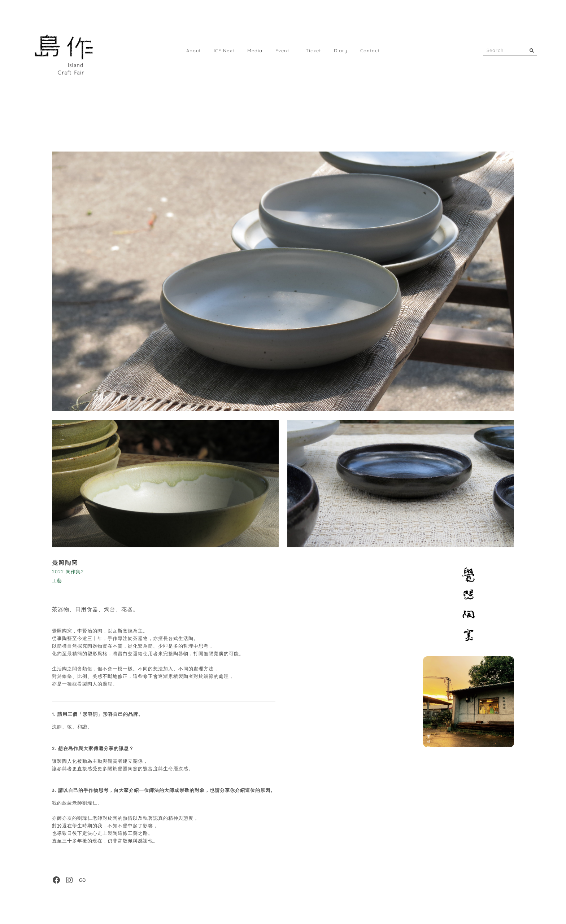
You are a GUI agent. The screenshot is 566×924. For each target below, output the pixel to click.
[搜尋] (532, 50)
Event (284, 51)
